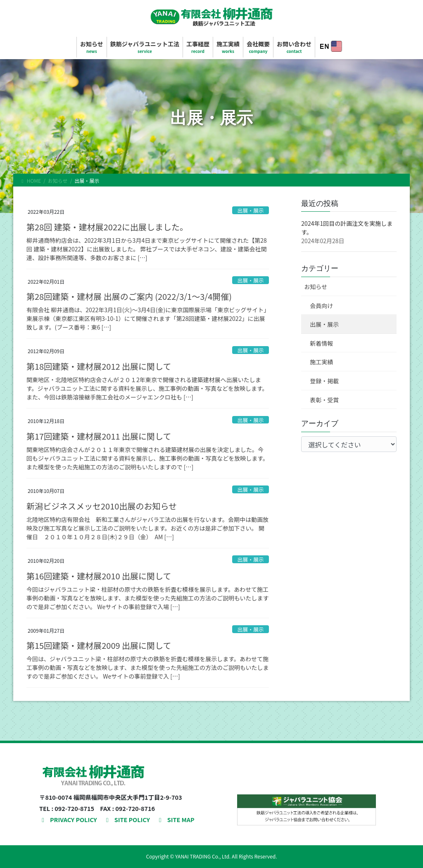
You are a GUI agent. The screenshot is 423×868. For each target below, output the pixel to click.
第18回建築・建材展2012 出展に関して (99, 366)
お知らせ (316, 287)
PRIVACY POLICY (68, 819)
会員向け (321, 306)
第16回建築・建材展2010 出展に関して (99, 576)
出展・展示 (251, 210)
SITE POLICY (127, 819)
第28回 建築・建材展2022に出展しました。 (107, 227)
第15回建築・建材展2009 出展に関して (99, 645)
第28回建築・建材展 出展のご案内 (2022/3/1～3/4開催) (129, 296)
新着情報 (321, 343)
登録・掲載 (324, 381)
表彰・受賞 (324, 400)
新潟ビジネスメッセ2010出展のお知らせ (102, 506)
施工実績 (321, 362)
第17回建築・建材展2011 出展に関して (99, 436)
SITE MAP (176, 819)
